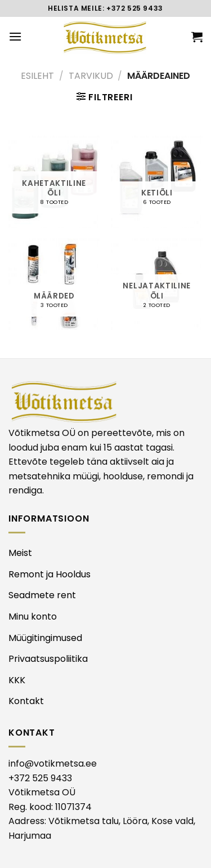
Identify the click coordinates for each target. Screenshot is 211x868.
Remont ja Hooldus (50, 574)
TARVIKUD (91, 76)
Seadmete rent (42, 595)
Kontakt (26, 701)
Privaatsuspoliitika (48, 659)
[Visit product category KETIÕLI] (157, 182)
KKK (17, 680)
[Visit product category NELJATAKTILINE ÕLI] (157, 284)
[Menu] (15, 36)
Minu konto (33, 616)
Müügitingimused (45, 638)
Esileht (37, 76)
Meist (20, 553)
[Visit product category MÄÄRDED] (54, 284)
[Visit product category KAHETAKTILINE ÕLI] (54, 182)
